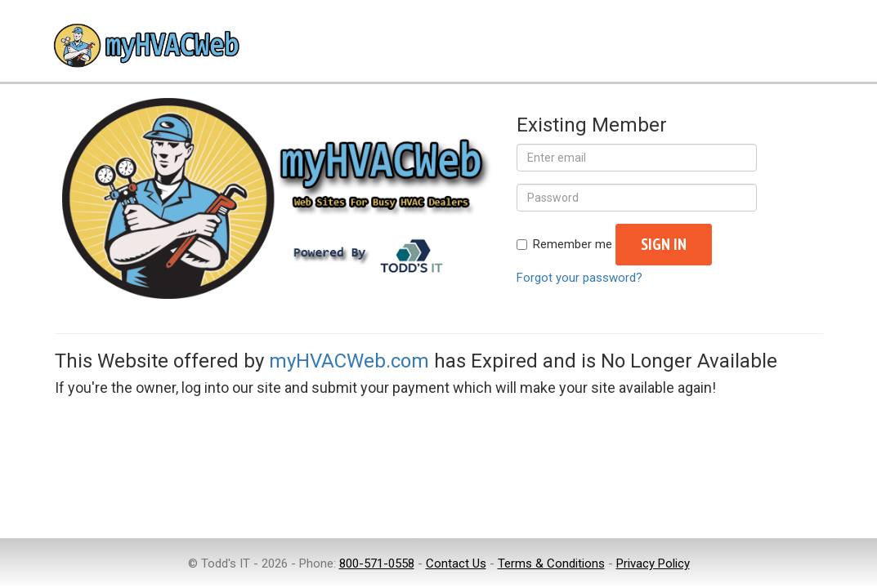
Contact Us (456, 563)
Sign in (664, 244)
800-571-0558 (377, 563)
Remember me (564, 244)
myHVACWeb (145, 47)
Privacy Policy (653, 563)
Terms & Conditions (551, 563)
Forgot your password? (579, 278)
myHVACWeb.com (349, 361)
